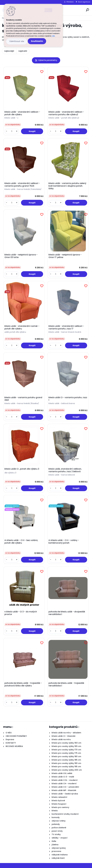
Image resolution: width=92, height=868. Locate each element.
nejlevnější (9, 51)
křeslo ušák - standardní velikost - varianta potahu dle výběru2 (66, 113)
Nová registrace (84, 2)
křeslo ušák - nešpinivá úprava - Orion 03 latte (21, 256)
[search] (87, 10)
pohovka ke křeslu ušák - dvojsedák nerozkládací (67, 613)
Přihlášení (70, 2)
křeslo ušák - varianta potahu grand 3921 (23, 399)
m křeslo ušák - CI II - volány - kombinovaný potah (64, 542)
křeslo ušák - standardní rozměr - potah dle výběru (22, 327)
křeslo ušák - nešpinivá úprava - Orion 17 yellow (65, 256)
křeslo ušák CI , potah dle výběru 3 (22, 469)
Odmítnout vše (17, 41)
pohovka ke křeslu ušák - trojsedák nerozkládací (66, 684)
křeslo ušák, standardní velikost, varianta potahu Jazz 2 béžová (65, 470)
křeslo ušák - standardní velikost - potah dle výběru (22, 113)
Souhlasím (37, 41)
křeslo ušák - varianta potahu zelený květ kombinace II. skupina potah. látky (67, 186)
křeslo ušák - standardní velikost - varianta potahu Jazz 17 (66, 327)
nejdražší (23, 51)
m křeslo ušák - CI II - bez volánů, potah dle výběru (21, 542)
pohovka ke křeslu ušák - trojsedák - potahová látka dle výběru (23, 684)
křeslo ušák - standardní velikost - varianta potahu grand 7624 (22, 185)
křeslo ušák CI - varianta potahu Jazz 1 (68, 399)
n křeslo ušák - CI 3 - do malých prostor (21, 613)
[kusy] (12, 131)
